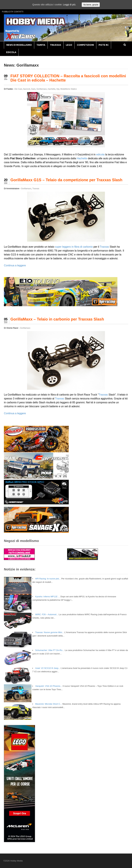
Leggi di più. (69, 4)
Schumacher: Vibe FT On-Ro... (50, 650)
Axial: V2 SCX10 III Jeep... (48, 668)
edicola (100, 154)
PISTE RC (104, 45)
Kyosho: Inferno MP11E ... (48, 597)
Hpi (58, 89)
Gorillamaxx (42, 89)
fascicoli (27, 89)
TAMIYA (41, 45)
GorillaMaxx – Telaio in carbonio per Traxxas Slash (57, 319)
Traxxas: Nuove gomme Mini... (49, 632)
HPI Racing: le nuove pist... (48, 579)
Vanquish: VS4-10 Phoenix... (49, 686)
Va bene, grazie (91, 5)
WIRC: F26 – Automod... (47, 614)
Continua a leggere (15, 265)
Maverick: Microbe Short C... (48, 704)
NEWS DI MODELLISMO (19, 45)
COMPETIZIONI (85, 45)
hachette (52, 89)
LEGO (69, 45)
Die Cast (18, 89)
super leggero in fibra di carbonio (74, 247)
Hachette (82, 158)
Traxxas (36, 189)
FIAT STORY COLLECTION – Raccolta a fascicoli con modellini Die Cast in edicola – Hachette (68, 78)
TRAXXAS (56, 45)
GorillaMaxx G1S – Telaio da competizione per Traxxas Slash (66, 180)
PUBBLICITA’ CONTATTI (13, 12)
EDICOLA (11, 52)
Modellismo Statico (69, 89)
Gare (33, 89)
